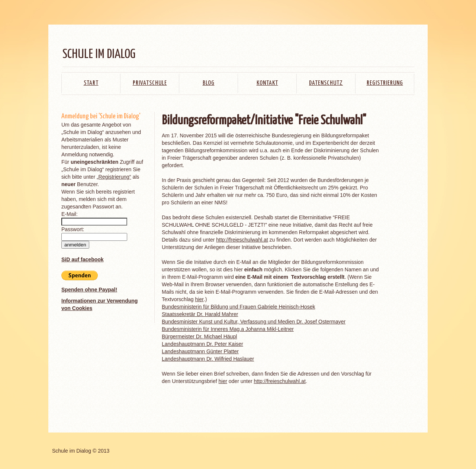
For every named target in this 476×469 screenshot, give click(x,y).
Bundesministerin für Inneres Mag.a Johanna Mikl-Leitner (228, 329)
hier (199, 299)
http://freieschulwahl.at (242, 240)
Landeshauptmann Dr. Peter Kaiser (202, 344)
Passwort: (73, 229)
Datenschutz (326, 83)
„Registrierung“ (114, 177)
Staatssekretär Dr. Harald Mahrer (200, 314)
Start (91, 83)
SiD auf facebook (83, 259)
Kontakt (267, 83)
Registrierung (385, 83)
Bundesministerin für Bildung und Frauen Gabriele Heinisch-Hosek (238, 307)
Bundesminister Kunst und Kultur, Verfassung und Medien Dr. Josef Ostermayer (254, 322)
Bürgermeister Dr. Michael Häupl (199, 336)
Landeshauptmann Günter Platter (200, 351)
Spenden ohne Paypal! (89, 290)
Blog (209, 83)
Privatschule (150, 83)
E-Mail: (70, 214)
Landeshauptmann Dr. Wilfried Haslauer (208, 359)
